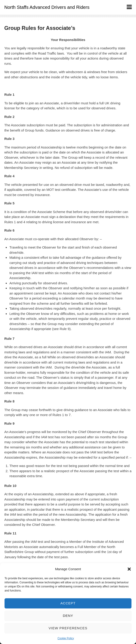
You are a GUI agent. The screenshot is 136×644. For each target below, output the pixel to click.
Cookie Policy (66, 638)
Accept (68, 603)
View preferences (68, 628)
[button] (129, 569)
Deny (68, 616)
